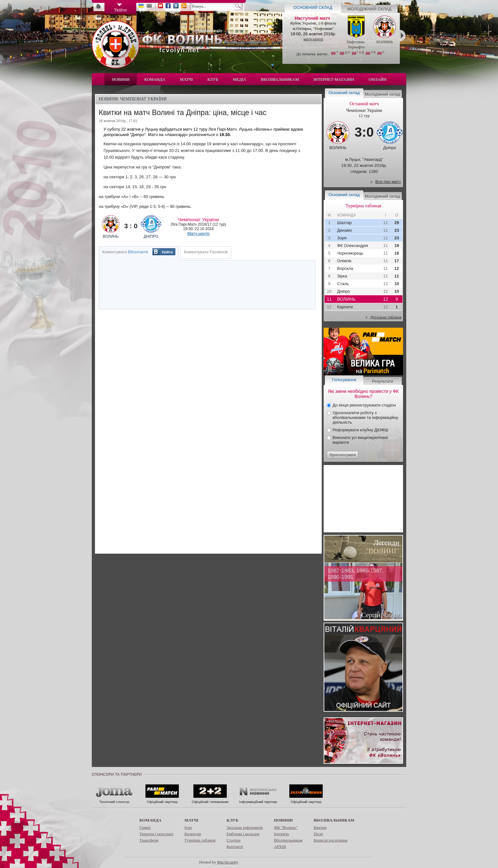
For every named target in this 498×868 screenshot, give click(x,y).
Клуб (213, 79)
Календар (193, 834)
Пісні (318, 834)
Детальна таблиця (386, 317)
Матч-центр (199, 233)
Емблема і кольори (243, 834)
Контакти (235, 847)
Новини (121, 79)
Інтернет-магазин (334, 79)
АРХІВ (280, 847)
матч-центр (313, 39)
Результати (382, 381)
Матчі (186, 79)
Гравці (145, 827)
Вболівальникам (280, 79)
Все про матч (388, 182)
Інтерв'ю (282, 834)
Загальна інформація (245, 827)
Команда (155, 79)
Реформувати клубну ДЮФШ (360, 430)
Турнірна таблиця (200, 840)
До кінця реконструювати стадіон (364, 405)
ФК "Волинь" (286, 827)
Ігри (188, 827)
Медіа (239, 79)
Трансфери (149, 840)
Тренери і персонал (156, 834)
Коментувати (125, 252)
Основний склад (313, 7)
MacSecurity (228, 862)
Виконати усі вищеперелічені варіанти (360, 440)
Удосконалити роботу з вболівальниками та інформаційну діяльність (365, 417)
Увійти (167, 252)
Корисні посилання (331, 840)
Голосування (344, 380)
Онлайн (378, 79)
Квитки (320, 827)
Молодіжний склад (370, 9)
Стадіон (233, 840)
